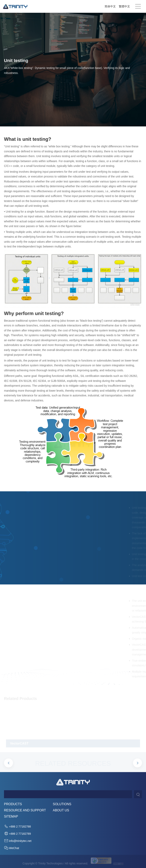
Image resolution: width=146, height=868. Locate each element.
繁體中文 (124, 6)
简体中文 (110, 6)
